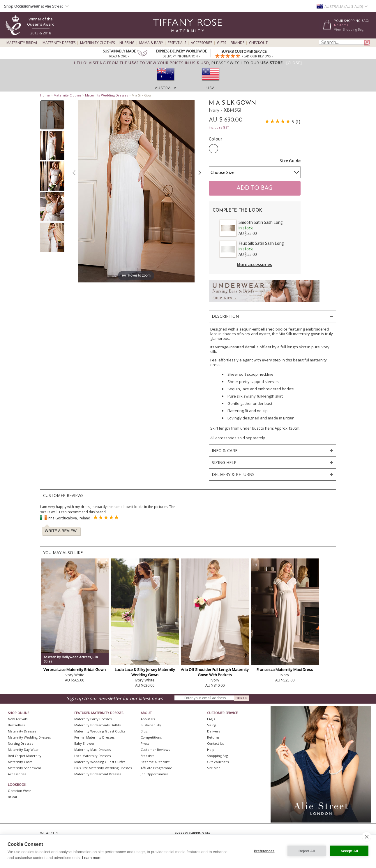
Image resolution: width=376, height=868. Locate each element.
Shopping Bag (218, 756)
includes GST (219, 127)
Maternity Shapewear (25, 768)
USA (211, 88)
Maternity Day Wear (23, 750)
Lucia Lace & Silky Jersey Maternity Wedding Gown (145, 672)
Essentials (177, 43)
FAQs (211, 719)
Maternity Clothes (97, 43)
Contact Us (215, 743)
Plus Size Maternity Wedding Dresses (103, 768)
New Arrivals (18, 719)
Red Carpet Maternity (25, 756)
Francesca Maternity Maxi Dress (285, 670)
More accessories (255, 264)
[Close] (294, 63)
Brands (238, 43)
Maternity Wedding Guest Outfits (100, 731)
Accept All (349, 851)
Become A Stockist (155, 762)
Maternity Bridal (22, 43)
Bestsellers (16, 725)
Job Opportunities (155, 774)
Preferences (264, 851)
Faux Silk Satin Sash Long (261, 243)
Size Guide (290, 161)
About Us (148, 719)
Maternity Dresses (59, 43)
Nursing (127, 43)
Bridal (12, 797)
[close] (367, 837)
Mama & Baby (151, 43)
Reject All (307, 851)
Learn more (92, 858)
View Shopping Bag (349, 29)
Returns (213, 737)
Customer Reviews (155, 750)
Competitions (151, 737)
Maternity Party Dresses (93, 719)
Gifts (221, 43)
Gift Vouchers (218, 762)
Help (211, 750)
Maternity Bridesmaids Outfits (97, 725)
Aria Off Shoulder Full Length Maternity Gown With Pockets (215, 672)
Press (145, 743)
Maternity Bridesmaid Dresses (98, 774)
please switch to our (247, 63)
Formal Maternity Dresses (94, 737)
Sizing (212, 725)
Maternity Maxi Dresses (92, 750)
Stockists (147, 756)
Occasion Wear (20, 791)
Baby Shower (84, 743)
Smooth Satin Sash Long (261, 222)
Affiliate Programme (156, 768)
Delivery (214, 731)
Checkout (258, 43)
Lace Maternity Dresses (92, 756)
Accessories (202, 43)
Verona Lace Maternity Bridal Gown (75, 670)
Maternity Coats (20, 762)
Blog (144, 731)
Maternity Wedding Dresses (106, 95)
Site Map (214, 768)
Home (45, 95)
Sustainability (151, 725)
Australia (166, 88)
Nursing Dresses (20, 743)
